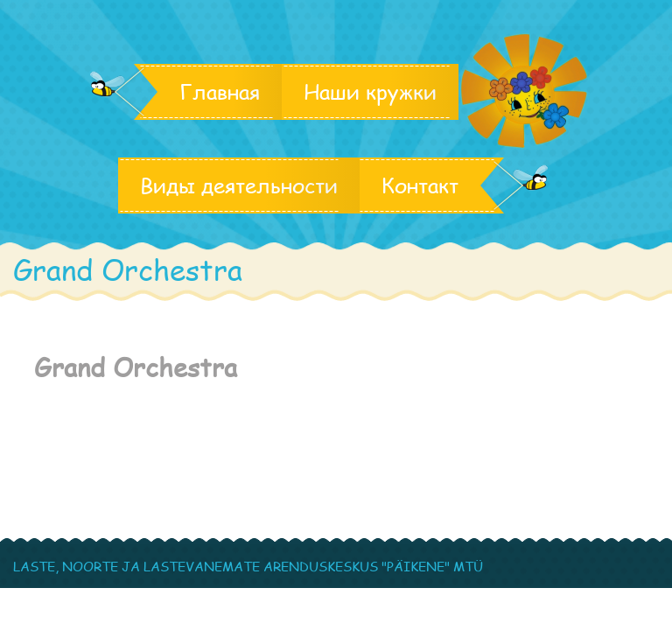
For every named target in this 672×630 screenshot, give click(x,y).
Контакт (420, 185)
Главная (220, 92)
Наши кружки (370, 92)
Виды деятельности (239, 185)
